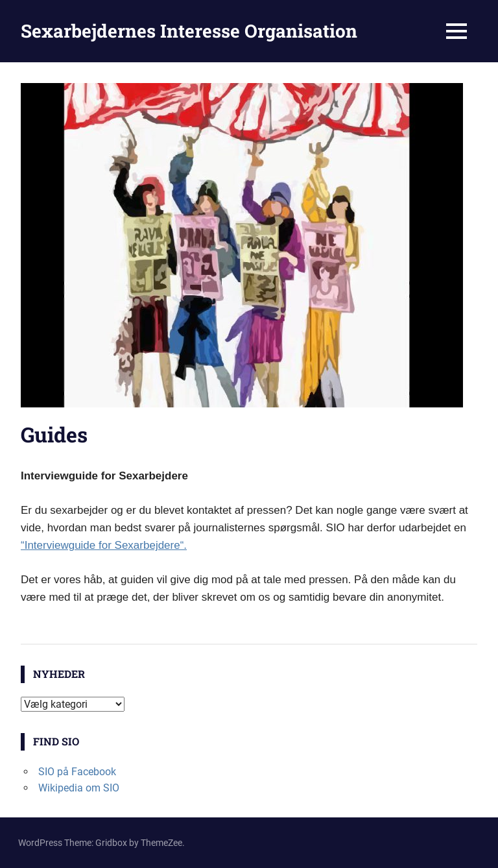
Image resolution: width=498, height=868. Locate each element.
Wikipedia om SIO (79, 788)
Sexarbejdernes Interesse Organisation (189, 31)
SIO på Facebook (77, 772)
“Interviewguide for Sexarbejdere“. (104, 545)
